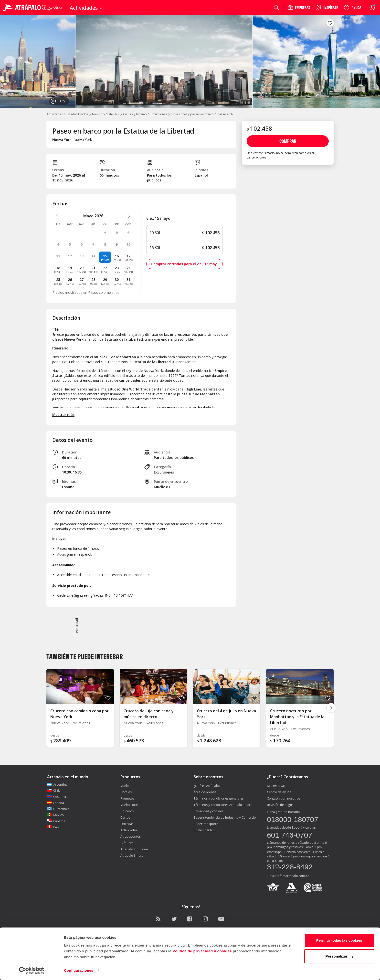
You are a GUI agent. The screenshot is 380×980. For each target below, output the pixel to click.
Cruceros (127, 811)
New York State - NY (106, 114)
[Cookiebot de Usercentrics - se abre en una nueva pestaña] (32, 970)
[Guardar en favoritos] (330, 23)
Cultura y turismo (135, 114)
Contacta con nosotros (284, 798)
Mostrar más (63, 415)
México (55, 815)
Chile (54, 790)
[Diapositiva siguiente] (331, 708)
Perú (54, 827)
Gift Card (127, 843)
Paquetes (127, 798)
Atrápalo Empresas (134, 849)
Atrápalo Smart (132, 855)
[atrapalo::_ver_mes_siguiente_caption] (129, 216)
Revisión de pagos (280, 805)
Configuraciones (79, 970)
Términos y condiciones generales (219, 798)
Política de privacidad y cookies (202, 951)
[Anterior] (10, 62)
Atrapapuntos (131, 836)
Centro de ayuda (279, 792)
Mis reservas (276, 786)
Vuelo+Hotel (129, 805)
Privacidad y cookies (209, 811)
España (56, 803)
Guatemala (58, 809)
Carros (125, 817)
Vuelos (125, 786)
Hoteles (126, 792)
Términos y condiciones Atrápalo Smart (223, 805)
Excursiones (159, 114)
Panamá (56, 821)
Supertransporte (206, 824)
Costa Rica (58, 797)
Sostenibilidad (204, 830)
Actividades (54, 114)
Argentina (57, 784)
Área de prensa (205, 792)
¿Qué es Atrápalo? (207, 786)
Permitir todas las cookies (339, 940)
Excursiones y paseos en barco (192, 114)
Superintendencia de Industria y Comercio (225, 817)
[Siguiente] (370, 62)
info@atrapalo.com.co (293, 876)
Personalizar (339, 956)
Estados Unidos (77, 114)
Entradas (127, 824)
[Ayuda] (352, 8)
